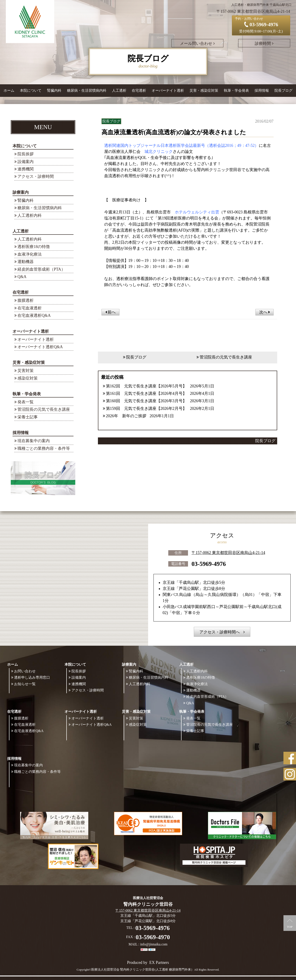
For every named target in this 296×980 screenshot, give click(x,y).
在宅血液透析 (30, 308)
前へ (111, 312)
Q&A (22, 277)
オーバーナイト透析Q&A (40, 347)
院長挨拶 (26, 154)
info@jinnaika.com (154, 944)
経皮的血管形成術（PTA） (41, 269)
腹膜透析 (26, 300)
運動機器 (26, 262)
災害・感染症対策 (29, 363)
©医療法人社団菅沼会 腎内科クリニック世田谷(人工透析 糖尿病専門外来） (142, 970)
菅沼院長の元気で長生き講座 (44, 409)
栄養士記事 (28, 417)
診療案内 (21, 192)
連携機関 (26, 169)
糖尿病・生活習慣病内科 (87, 90)
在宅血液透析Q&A (34, 315)
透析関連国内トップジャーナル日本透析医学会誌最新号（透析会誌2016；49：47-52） (181, 146)
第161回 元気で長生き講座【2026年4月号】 (146, 393)
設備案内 (26, 162)
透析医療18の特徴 (34, 247)
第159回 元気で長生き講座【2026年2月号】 (146, 409)
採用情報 (21, 433)
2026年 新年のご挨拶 (126, 416)
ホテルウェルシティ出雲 (197, 212)
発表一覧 (26, 402)
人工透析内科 (30, 215)
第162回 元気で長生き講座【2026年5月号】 (146, 386)
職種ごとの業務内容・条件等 (44, 448)
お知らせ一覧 (25, 684)
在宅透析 (21, 292)
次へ (265, 312)
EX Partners (159, 963)
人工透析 (21, 231)
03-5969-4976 (209, 564)
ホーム (9, 90)
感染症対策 (28, 378)
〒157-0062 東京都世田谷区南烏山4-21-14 (228, 553)
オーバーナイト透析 (31, 331)
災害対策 (26, 371)
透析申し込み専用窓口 (32, 678)
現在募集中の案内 (34, 441)
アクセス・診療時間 (36, 176)
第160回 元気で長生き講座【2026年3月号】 (146, 401)
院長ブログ (283, 90)
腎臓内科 (54, 90)
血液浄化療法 (30, 254)
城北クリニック (159, 152)
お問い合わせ (25, 671)
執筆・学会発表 (27, 394)
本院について (25, 146)
